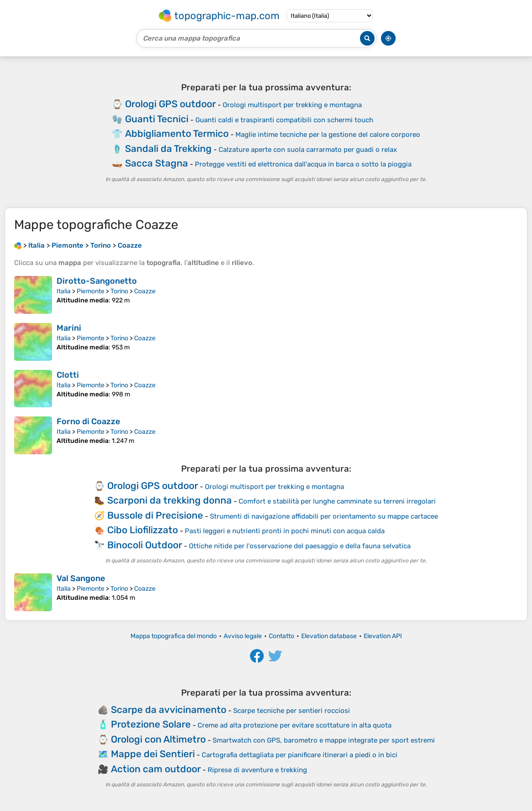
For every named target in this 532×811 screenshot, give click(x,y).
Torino (119, 291)
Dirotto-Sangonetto (97, 281)
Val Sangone (81, 578)
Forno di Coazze (88, 421)
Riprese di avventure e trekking (257, 770)
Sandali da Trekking (168, 148)
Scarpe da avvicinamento (169, 710)
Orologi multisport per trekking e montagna (292, 105)
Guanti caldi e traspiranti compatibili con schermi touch (284, 120)
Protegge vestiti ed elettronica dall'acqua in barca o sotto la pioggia (303, 164)
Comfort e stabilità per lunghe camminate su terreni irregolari (337, 501)
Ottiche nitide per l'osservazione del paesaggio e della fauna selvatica (300, 546)
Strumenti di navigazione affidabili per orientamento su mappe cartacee (324, 516)
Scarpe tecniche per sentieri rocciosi (292, 711)
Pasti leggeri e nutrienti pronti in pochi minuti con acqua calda (285, 531)
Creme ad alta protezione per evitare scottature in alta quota (295, 725)
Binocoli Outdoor (145, 545)
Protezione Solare (151, 724)
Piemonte (91, 291)
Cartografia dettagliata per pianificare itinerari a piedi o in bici (300, 755)
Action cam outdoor (156, 769)
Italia (64, 291)
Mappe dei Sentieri (153, 754)
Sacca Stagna (156, 163)
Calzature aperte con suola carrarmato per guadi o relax (308, 150)
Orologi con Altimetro (158, 739)
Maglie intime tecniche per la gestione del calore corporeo (328, 135)
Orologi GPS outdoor (170, 104)
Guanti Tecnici (157, 119)
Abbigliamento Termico (177, 133)
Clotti (68, 375)
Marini (69, 328)
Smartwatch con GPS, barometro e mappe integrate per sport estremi (324, 740)
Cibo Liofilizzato (143, 530)
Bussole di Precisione (155, 515)
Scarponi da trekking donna (170, 500)
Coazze (145, 291)
